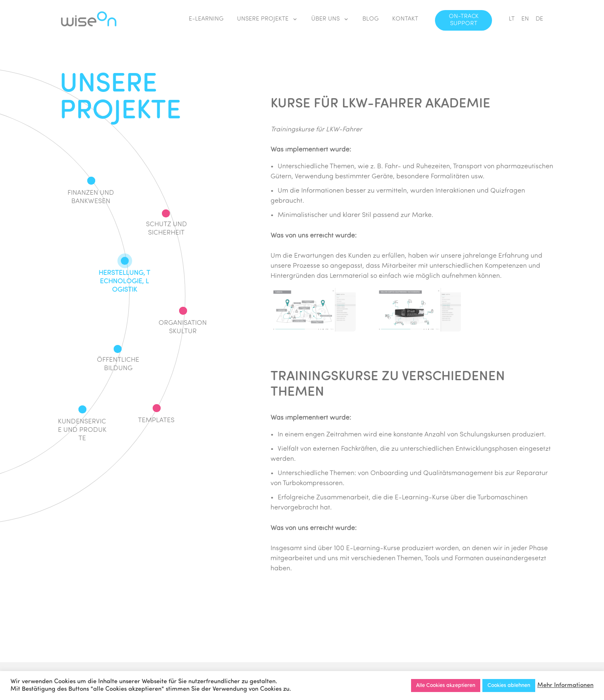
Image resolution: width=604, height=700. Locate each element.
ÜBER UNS (330, 20)
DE (539, 19)
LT (512, 19)
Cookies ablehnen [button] (509, 686)
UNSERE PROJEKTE (267, 20)
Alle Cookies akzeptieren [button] (446, 686)
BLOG (371, 19)
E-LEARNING (206, 19)
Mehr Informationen (565, 686)
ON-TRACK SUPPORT (464, 20)
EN (525, 19)
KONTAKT (405, 19)
